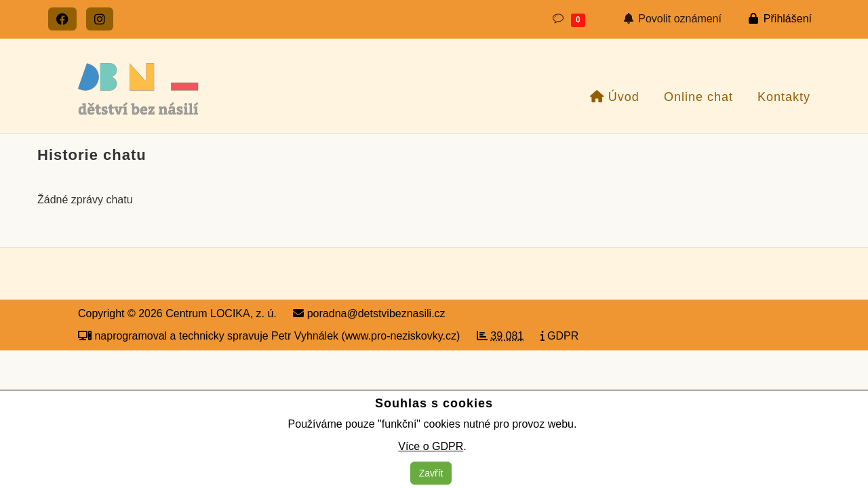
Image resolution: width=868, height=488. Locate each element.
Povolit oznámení (673, 19)
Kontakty (782, 97)
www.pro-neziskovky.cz (401, 336)
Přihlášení (780, 19)
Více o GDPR (431, 446)
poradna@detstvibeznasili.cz (369, 313)
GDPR (560, 336)
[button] (568, 19)
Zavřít (431, 473)
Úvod (615, 97)
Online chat (696, 97)
